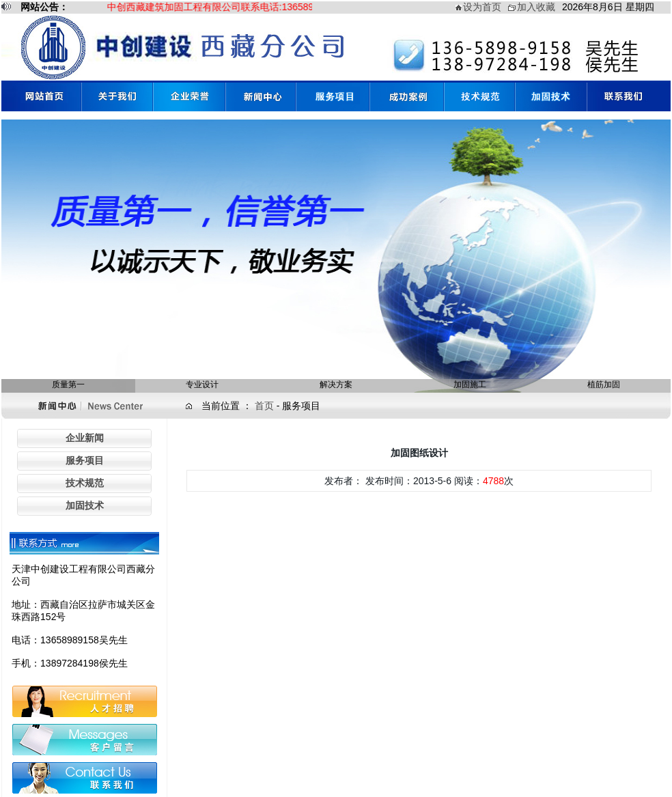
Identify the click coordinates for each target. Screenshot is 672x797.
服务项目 (85, 460)
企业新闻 (85, 438)
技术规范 (85, 483)
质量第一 (68, 384)
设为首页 (482, 7)
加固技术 (85, 505)
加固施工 (470, 384)
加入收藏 (536, 7)
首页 (266, 406)
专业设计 (202, 384)
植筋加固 (604, 384)
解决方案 (336, 384)
